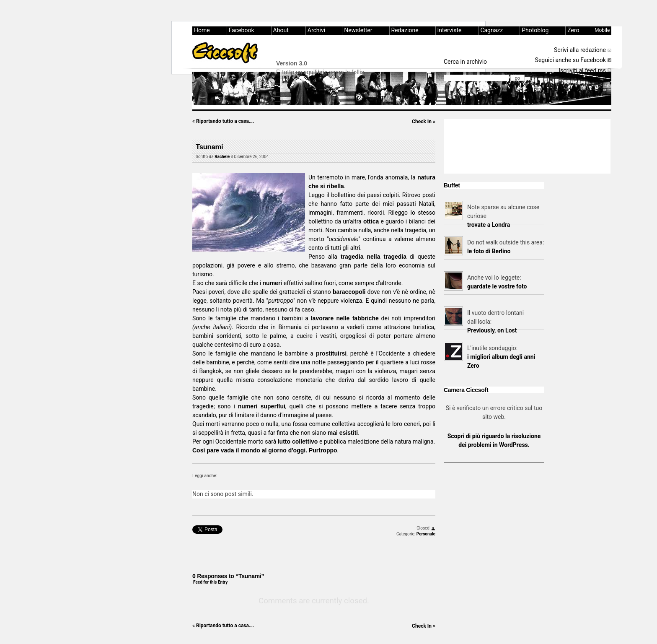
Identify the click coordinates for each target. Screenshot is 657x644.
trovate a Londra (489, 225)
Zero (573, 30)
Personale (426, 534)
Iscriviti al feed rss (582, 70)
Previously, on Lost (492, 330)
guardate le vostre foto (497, 286)
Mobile (602, 30)
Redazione (405, 30)
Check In (424, 122)
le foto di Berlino (489, 251)
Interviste (450, 30)
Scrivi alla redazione (580, 50)
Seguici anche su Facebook (570, 60)
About (281, 30)
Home (202, 30)
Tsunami (209, 147)
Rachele (222, 157)
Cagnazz (491, 30)
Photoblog (535, 30)
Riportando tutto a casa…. (223, 121)
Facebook (242, 30)
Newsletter (358, 30)
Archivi (316, 30)
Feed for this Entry (210, 582)
